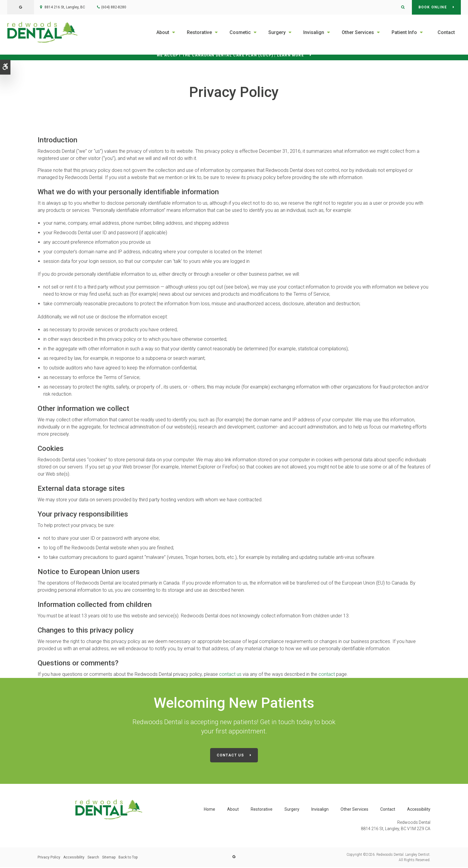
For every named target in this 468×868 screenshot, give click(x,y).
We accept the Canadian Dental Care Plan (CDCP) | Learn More (230, 56)
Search (93, 858)
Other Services (358, 32)
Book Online (433, 7)
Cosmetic (240, 32)
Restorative (199, 32)
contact (327, 676)
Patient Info (404, 32)
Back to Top (128, 858)
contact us (231, 676)
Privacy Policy (49, 858)
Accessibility (419, 810)
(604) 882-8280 (114, 7)
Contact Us (230, 757)
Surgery (277, 32)
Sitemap (109, 858)
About (163, 32)
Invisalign (314, 32)
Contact (446, 32)
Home (210, 810)
